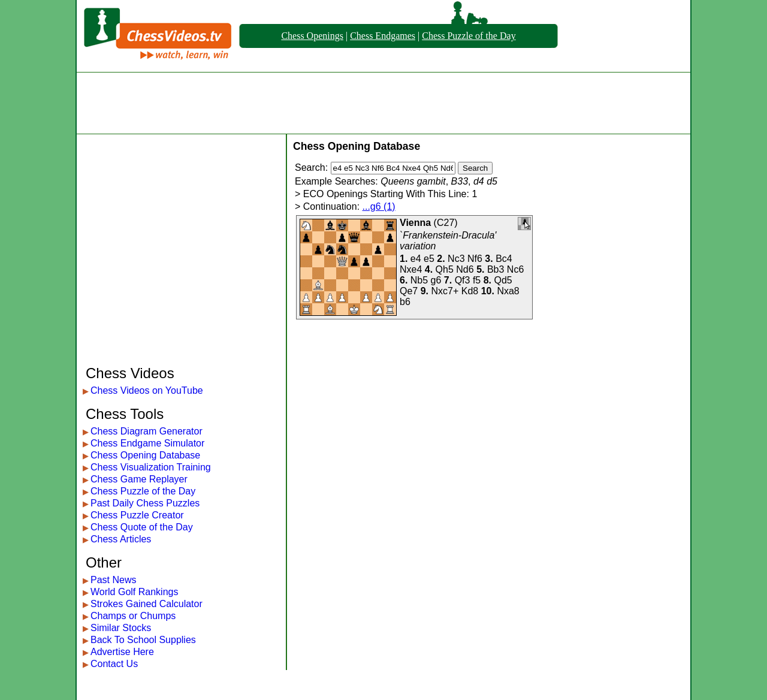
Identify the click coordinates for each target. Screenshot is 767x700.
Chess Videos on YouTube (147, 390)
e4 (416, 259)
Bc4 (504, 259)
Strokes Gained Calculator (147, 604)
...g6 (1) (379, 206)
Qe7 (409, 291)
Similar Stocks (121, 628)
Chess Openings (312, 36)
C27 (446, 223)
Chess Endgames (383, 36)
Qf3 (463, 280)
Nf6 (475, 259)
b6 (405, 302)
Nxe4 (411, 269)
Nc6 (515, 269)
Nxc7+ (445, 291)
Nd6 (465, 269)
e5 (429, 259)
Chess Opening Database (145, 455)
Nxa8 (508, 291)
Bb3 (496, 269)
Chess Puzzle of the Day (469, 36)
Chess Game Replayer (139, 479)
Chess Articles (121, 539)
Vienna (415, 223)
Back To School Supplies (143, 640)
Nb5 (419, 280)
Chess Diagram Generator (147, 431)
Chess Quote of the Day (142, 527)
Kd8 (470, 291)
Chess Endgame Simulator (147, 443)
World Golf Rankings (134, 592)
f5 (477, 280)
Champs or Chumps (133, 616)
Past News (113, 580)
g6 (436, 280)
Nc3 (456, 259)
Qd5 (503, 280)
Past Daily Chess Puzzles (145, 503)
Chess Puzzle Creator (137, 515)
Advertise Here (122, 652)
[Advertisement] (383, 103)
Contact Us (114, 664)
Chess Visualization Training (151, 467)
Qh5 (445, 269)
